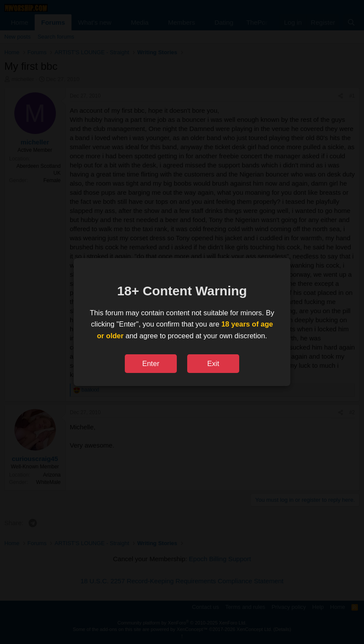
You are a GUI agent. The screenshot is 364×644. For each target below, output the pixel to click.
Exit (213, 363)
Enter (151, 363)
